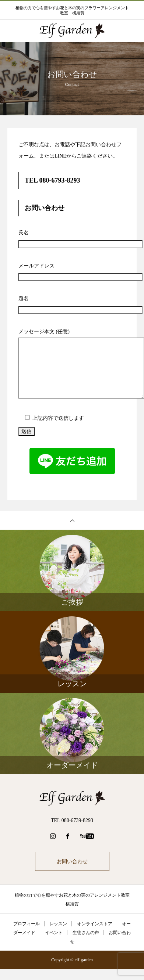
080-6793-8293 (60, 180)
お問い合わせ (72, 861)
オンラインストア (95, 924)
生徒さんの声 (86, 933)
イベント (54, 933)
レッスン (58, 924)
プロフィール (27, 924)
